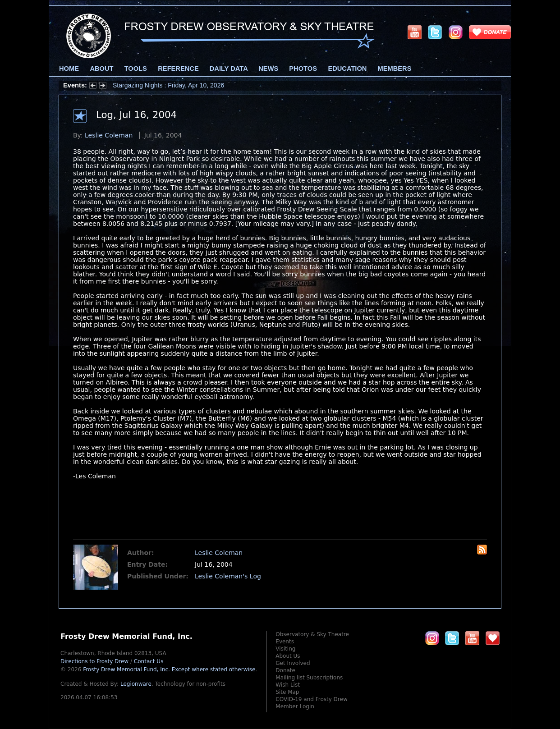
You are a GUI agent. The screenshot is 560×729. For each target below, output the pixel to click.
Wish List (288, 685)
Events (285, 642)
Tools (136, 69)
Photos (303, 69)
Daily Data (229, 69)
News (268, 69)
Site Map (287, 692)
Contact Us (149, 661)
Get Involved (293, 663)
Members (395, 69)
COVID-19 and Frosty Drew (311, 699)
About (101, 69)
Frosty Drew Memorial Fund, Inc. (169, 669)
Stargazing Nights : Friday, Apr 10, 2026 (168, 85)
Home (69, 69)
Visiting (285, 649)
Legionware (136, 684)
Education (347, 69)
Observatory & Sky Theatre (312, 634)
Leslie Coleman (109, 135)
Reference (178, 69)
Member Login (295, 706)
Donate (285, 670)
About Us (288, 656)
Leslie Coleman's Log (228, 576)
